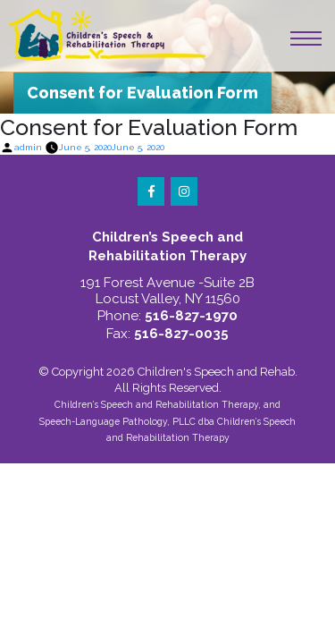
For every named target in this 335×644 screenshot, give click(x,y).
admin (28, 147)
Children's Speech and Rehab (216, 372)
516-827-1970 (191, 316)
